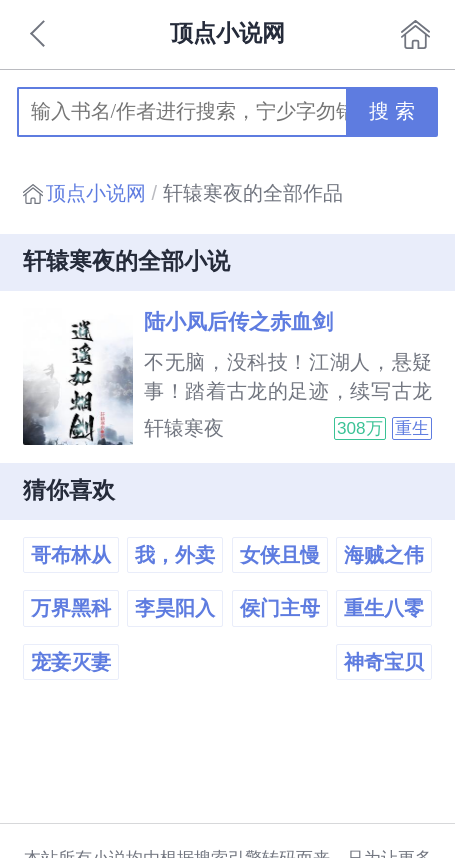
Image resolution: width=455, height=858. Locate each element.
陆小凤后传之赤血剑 (238, 322)
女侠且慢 (280, 555)
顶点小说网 (96, 193)
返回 (40, 34)
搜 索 (392, 111)
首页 (415, 34)
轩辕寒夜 (184, 428)
